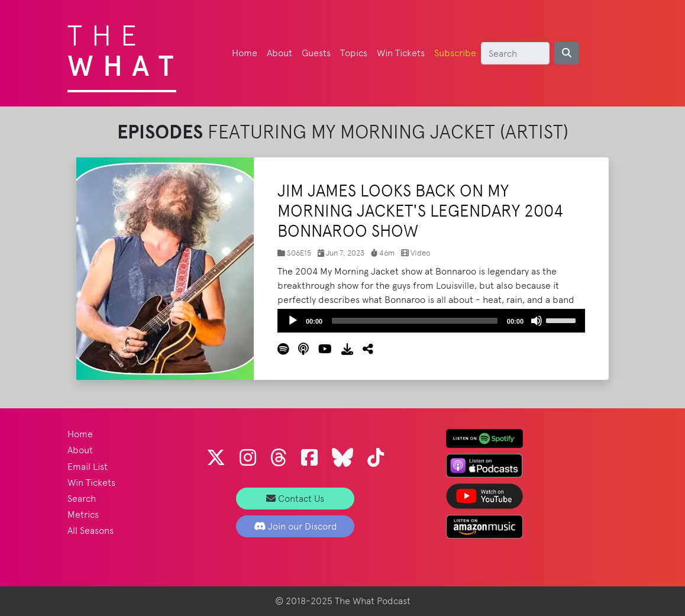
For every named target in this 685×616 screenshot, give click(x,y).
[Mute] (537, 321)
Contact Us (295, 499)
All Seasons (91, 530)
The (125, 47)
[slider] (415, 321)
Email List (88, 467)
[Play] (293, 321)
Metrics (83, 515)
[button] (363, 349)
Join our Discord (295, 526)
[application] (431, 321)
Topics (354, 53)
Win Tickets (401, 53)
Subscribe (455, 53)
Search (82, 499)
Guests (316, 53)
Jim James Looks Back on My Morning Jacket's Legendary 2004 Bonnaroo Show (420, 210)
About (280, 53)
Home (245, 53)
